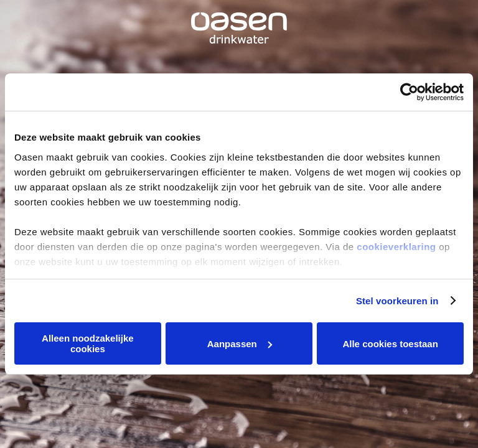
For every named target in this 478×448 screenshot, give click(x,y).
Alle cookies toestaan (390, 344)
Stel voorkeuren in (397, 301)
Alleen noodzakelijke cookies (88, 343)
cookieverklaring (396, 247)
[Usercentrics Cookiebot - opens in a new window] (409, 92)
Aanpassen (240, 344)
